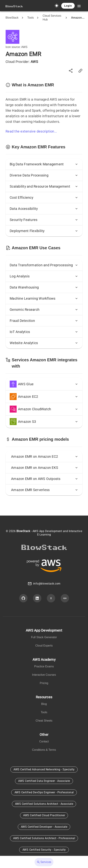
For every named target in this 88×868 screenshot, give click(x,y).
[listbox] (44, 639)
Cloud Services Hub (52, 18)
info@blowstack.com (47, 584)
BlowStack (12, 18)
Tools (31, 18)
